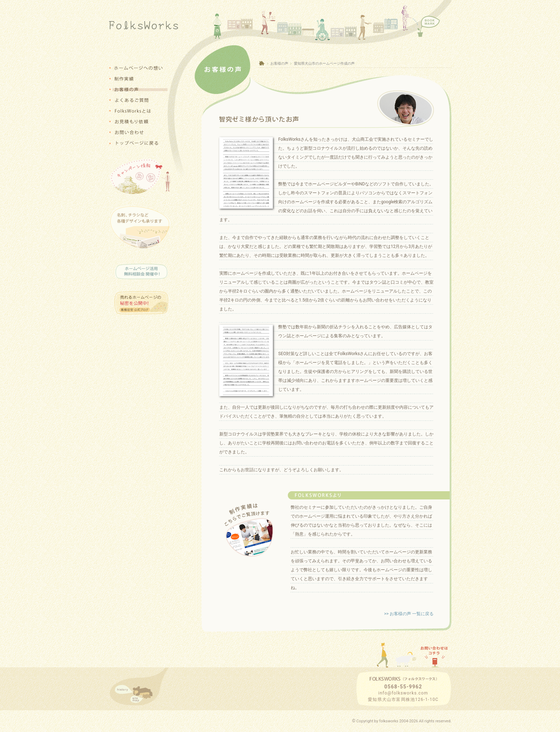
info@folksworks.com (403, 693)
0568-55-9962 (403, 687)
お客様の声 (279, 63)
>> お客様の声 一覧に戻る (409, 614)
